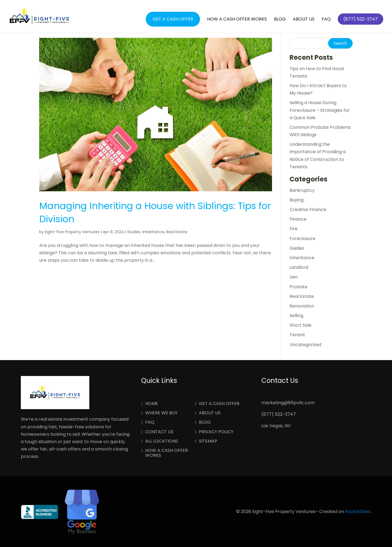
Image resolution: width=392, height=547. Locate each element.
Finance (298, 219)
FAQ (326, 20)
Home (152, 404)
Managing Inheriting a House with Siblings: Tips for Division (155, 212)
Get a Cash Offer (173, 19)
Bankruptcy (302, 190)
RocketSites (358, 512)
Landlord (299, 267)
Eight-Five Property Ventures (72, 232)
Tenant (297, 335)
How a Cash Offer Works (237, 20)
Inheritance (153, 232)
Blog (280, 20)
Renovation (302, 306)
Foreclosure (302, 239)
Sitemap (208, 441)
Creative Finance (308, 210)
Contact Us (159, 432)
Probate (298, 287)
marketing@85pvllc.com (288, 403)
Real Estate (177, 232)
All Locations (161, 441)
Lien (294, 277)
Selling (296, 316)
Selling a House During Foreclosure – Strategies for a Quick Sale (320, 110)
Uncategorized (305, 345)
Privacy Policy (216, 432)
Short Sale (301, 325)
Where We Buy (161, 413)
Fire (294, 229)
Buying (297, 200)
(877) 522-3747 (279, 414)
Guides (134, 232)
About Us (304, 20)
